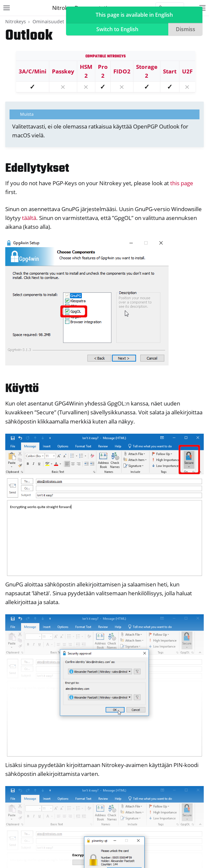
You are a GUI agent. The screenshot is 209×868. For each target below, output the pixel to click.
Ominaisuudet (48, 21)
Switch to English (117, 29)
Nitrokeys (16, 21)
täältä (29, 218)
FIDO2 (122, 71)
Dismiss (186, 29)
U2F (187, 71)
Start (170, 71)
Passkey (63, 71)
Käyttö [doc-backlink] (22, 389)
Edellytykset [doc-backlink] (37, 169)
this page (182, 183)
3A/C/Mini (33, 71)
